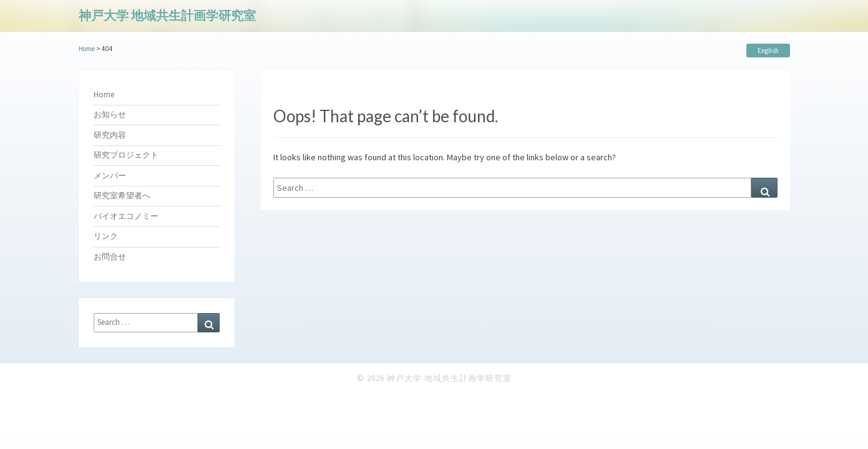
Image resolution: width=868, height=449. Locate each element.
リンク (106, 236)
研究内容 (110, 135)
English (768, 51)
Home (104, 94)
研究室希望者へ (122, 196)
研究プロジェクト (126, 155)
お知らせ (110, 114)
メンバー (110, 176)
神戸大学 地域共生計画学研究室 (167, 15)
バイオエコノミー (126, 216)
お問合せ (110, 257)
